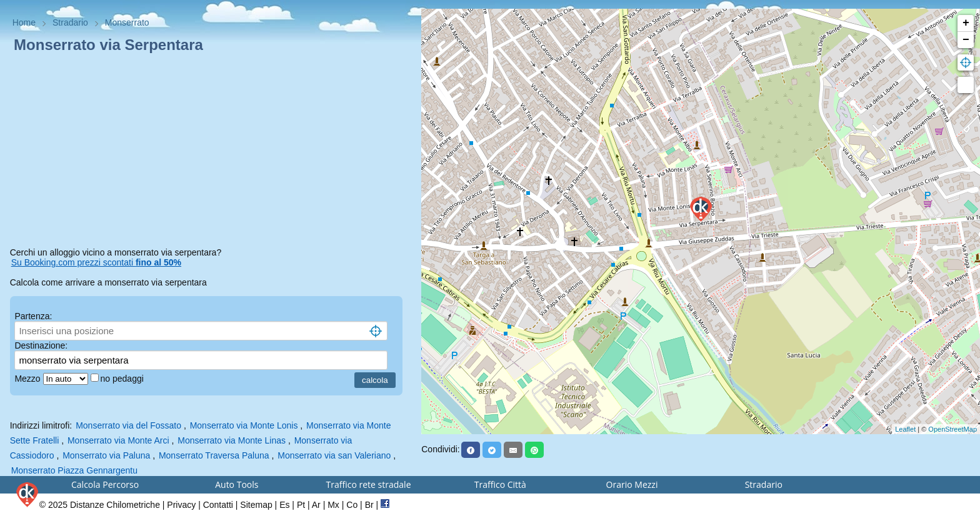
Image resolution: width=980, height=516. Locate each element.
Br (369, 505)
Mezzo (28, 379)
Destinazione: (41, 345)
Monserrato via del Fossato (128, 425)
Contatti (218, 505)
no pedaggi (123, 379)
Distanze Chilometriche (115, 505)
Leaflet (905, 429)
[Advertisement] (211, 152)
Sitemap (256, 505)
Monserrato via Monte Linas (232, 440)
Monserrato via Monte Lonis (244, 425)
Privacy (181, 505)
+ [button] (966, 23)
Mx (333, 505)
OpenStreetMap (952, 429)
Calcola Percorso (105, 484)
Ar (316, 505)
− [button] (966, 40)
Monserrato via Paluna (106, 455)
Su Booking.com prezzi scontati (96, 262)
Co (352, 505)
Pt (301, 505)
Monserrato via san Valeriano (334, 455)
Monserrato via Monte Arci (118, 440)
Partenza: (33, 316)
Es (284, 505)
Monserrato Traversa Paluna (214, 455)
